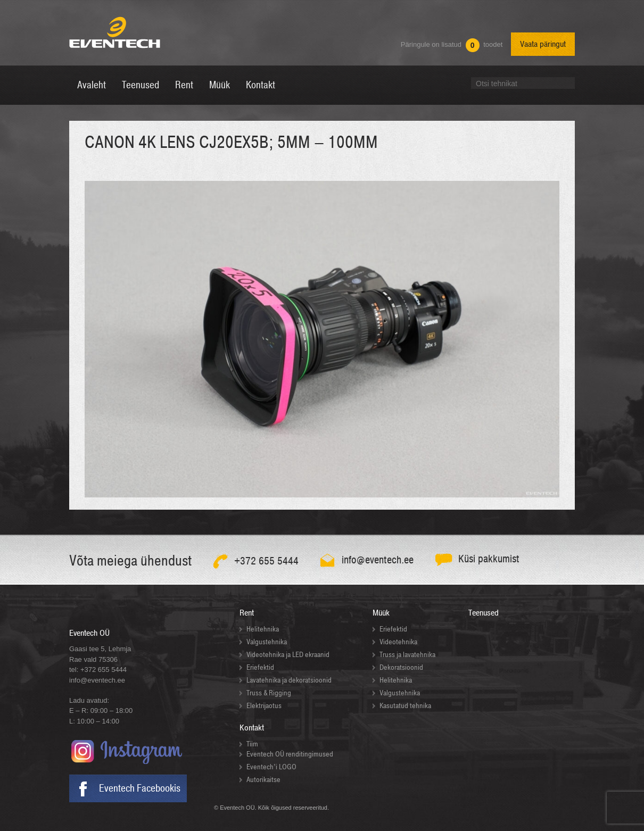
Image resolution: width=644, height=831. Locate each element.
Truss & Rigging (269, 693)
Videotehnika (398, 642)
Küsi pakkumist (489, 559)
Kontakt (252, 728)
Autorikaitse (263, 780)
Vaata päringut (543, 44)
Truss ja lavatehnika (407, 655)
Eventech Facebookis (140, 788)
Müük (381, 613)
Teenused (484, 613)
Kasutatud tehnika (405, 706)
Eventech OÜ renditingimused (290, 754)
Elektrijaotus (264, 706)
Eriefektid (260, 667)
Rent (247, 613)
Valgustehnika (267, 642)
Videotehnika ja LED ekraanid (288, 655)
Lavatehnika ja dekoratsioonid (289, 680)
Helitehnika (263, 629)
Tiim (252, 744)
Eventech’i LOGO (271, 767)
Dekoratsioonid (401, 667)
